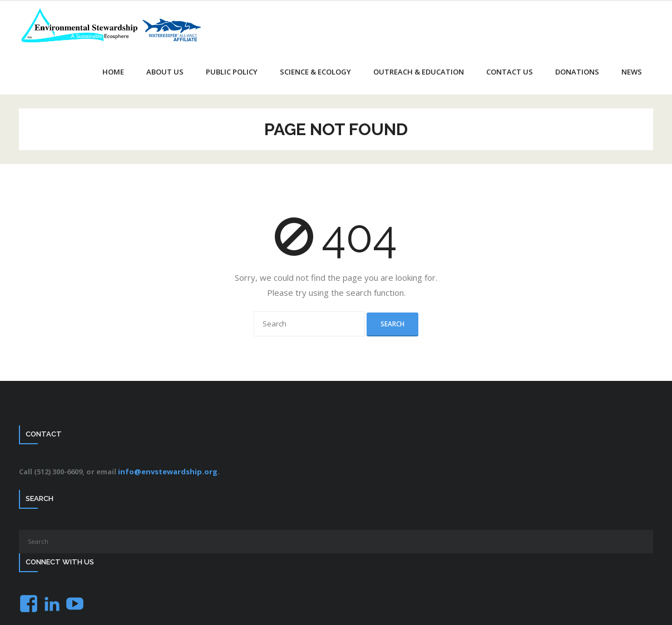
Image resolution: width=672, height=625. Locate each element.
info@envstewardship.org (168, 472)
